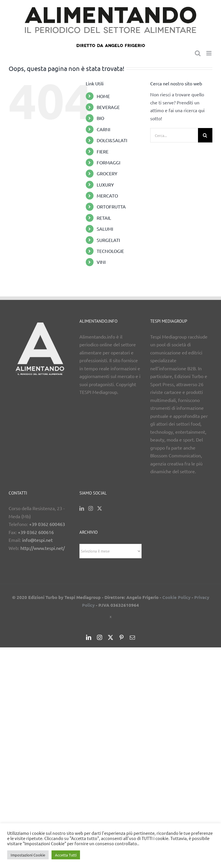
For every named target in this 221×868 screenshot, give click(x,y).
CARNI (103, 129)
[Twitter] (100, 508)
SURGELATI (108, 240)
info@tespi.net (37, 540)
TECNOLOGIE (110, 251)
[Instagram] (91, 508)
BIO (100, 118)
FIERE (103, 151)
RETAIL (104, 218)
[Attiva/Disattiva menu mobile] (209, 53)
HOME (103, 96)
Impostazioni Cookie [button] (28, 855)
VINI (101, 262)
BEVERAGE (108, 107)
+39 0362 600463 (47, 524)
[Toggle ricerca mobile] (198, 53)
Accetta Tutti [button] (66, 855)
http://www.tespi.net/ (43, 548)
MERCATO (107, 196)
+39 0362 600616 (36, 532)
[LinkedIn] (82, 508)
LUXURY (105, 185)
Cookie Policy (176, 597)
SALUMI (105, 229)
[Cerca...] (174, 135)
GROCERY (107, 173)
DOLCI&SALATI (112, 140)
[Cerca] (205, 135)
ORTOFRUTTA (111, 206)
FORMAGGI (108, 162)
